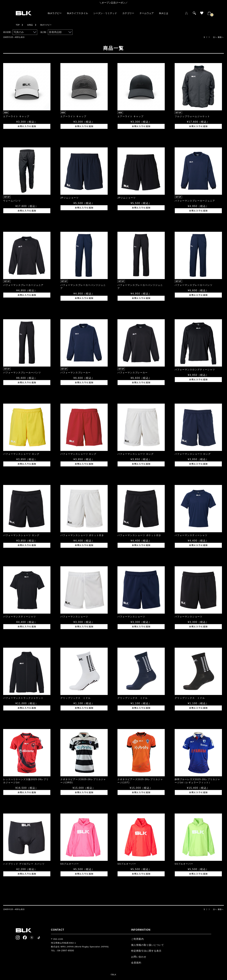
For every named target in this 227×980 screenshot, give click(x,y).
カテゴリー (128, 13)
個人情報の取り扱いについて (148, 945)
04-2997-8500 (66, 950)
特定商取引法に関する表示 (146, 951)
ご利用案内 (137, 939)
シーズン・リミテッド (105, 13)
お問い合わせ (139, 957)
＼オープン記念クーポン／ (113, 3)
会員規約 (136, 963)
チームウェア (147, 13)
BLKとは (164, 13)
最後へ (221, 37)
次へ (215, 37)
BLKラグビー (55, 13)
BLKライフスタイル (77, 13)
